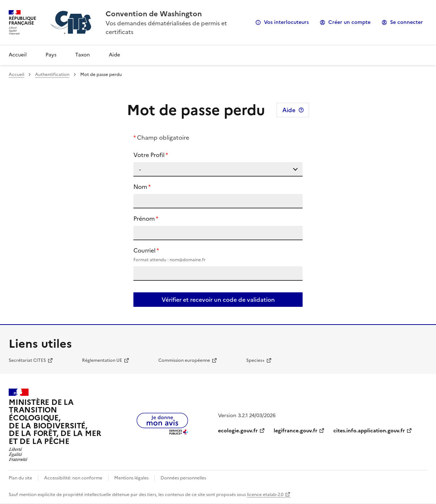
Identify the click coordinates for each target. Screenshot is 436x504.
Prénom (144, 219)
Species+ (255, 360)
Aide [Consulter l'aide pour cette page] (289, 110)
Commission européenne (184, 360)
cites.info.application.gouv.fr (369, 431)
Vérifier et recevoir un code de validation (218, 300)
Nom (140, 187)
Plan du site (20, 478)
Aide (114, 55)
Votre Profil (149, 155)
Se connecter (407, 22)
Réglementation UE (102, 360)
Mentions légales (131, 478)
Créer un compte (349, 22)
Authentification (52, 75)
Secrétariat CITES (27, 360)
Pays (51, 55)
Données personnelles (183, 478)
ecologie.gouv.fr (238, 431)
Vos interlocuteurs (286, 22)
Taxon (83, 55)
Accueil (18, 55)
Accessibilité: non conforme (73, 478)
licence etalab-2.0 (265, 495)
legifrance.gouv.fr (296, 431)
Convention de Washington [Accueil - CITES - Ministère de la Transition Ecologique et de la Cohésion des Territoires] (154, 14)
